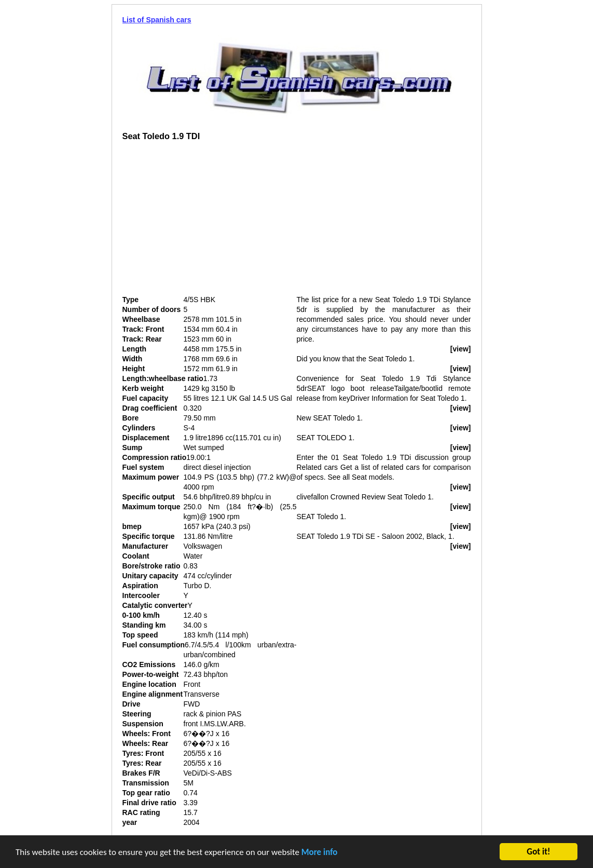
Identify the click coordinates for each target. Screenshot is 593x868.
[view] (461, 349)
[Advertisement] (210, 222)
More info (320, 853)
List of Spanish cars (157, 20)
